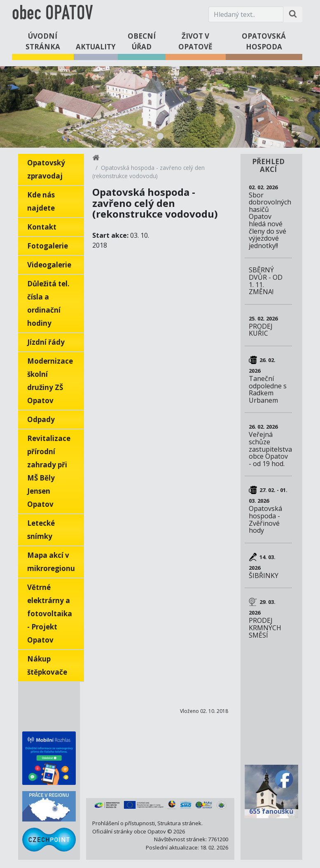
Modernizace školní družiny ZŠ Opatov (50, 381)
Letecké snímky (41, 530)
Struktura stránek (179, 823)
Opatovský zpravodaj (46, 169)
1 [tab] (160, 136)
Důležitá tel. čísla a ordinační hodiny (48, 303)
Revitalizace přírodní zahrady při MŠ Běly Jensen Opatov (49, 471)
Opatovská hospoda (264, 41)
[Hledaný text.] (246, 14)
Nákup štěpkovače (47, 665)
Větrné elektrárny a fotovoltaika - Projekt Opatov (50, 614)
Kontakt (42, 227)
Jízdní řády (46, 342)
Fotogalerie (48, 246)
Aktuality (96, 47)
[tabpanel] (160, 107)
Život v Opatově (195, 41)
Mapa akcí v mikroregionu (51, 562)
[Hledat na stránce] (293, 14)
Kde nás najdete (41, 201)
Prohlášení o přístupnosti (124, 823)
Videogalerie (49, 265)
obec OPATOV (52, 14)
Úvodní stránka (43, 41)
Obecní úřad (142, 41)
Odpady (41, 419)
